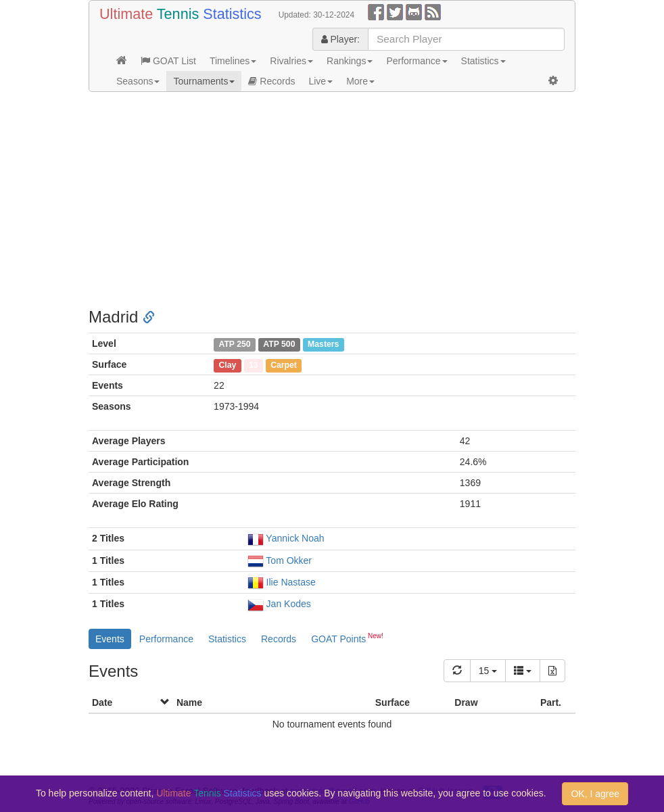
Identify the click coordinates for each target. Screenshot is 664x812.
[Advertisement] (332, 200)
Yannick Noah (295, 538)
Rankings (350, 61)
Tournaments (204, 81)
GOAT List (168, 61)
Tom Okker (289, 560)
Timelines (233, 61)
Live (321, 81)
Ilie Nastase (291, 582)
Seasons (138, 81)
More (360, 81)
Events (110, 639)
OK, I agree (595, 794)
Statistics (483, 61)
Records (271, 81)
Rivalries (291, 61)
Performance (417, 61)
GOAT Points (347, 638)
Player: (340, 39)
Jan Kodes (289, 604)
